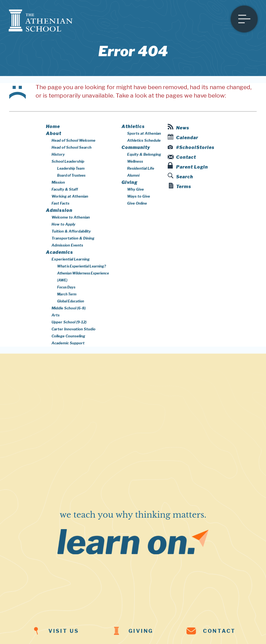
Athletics (133, 126)
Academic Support (68, 343)
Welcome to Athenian (71, 217)
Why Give (136, 189)
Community (136, 147)
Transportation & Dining (73, 238)
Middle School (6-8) (69, 308)
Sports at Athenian (144, 133)
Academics (60, 252)
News (179, 127)
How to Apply (63, 224)
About (54, 133)
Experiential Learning (71, 259)
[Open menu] (244, 19)
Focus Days (66, 287)
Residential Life (141, 168)
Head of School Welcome (73, 140)
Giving (129, 182)
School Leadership (68, 161)
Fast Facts (60, 203)
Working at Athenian (70, 196)
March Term (67, 294)
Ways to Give (139, 196)
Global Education (71, 301)
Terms (180, 186)
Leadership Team (71, 168)
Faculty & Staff (65, 189)
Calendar (183, 137)
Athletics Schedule (144, 140)
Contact (182, 157)
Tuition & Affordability (71, 231)
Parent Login (188, 166)
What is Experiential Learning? (81, 266)
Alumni (133, 175)
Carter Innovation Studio (73, 329)
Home (53, 126)
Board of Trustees (71, 175)
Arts (56, 315)
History (58, 154)
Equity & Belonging (144, 154)
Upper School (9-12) (69, 322)
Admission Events (67, 245)
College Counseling (68, 336)
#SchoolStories (191, 147)
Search (180, 176)
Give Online (137, 203)
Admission (59, 210)
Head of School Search (72, 147)
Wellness (135, 161)
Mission (58, 182)
